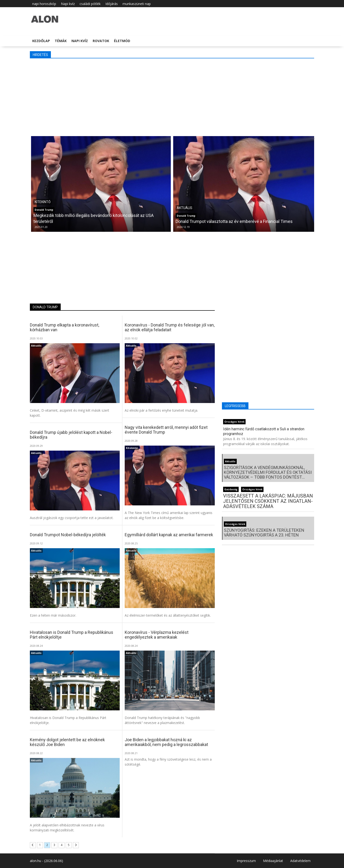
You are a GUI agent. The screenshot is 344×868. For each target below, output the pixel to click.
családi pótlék (90, 4)
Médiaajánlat (273, 861)
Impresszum (246, 861)
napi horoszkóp (44, 4)
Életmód (122, 41)
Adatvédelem (300, 861)
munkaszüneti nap (137, 4)
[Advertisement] (172, 97)
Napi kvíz (68, 4)
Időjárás (112, 4)
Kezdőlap (41, 41)
